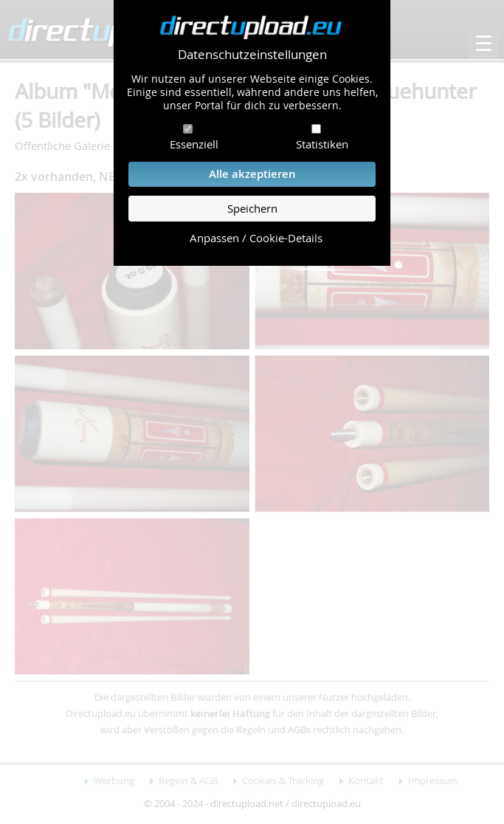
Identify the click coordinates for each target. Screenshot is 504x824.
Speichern (252, 209)
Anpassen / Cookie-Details (256, 238)
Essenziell (194, 144)
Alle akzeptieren (252, 174)
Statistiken (322, 144)
